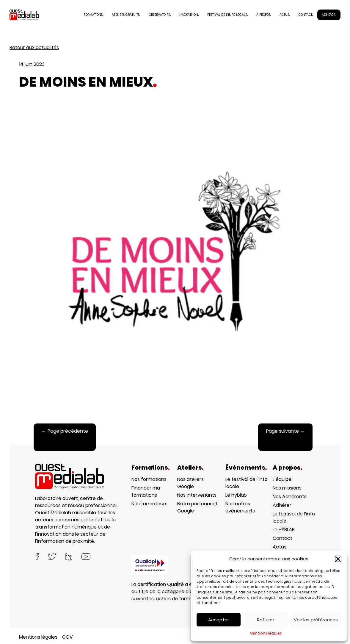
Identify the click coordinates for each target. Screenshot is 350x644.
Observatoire (160, 15)
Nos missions (287, 488)
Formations (93, 15)
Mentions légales (266, 633)
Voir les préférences (316, 620)
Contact (305, 15)
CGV (68, 637)
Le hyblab (236, 495)
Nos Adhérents (290, 497)
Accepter (219, 620)
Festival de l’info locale (227, 15)
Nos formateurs (149, 504)
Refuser (266, 620)
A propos (263, 15)
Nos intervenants (197, 495)
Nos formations (149, 479)
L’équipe (282, 479)
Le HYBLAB (284, 530)
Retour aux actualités (34, 47)
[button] (338, 559)
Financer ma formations (146, 491)
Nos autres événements (240, 507)
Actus (284, 15)
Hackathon (189, 15)
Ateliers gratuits (126, 15)
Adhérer (328, 15)
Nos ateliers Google (190, 483)
